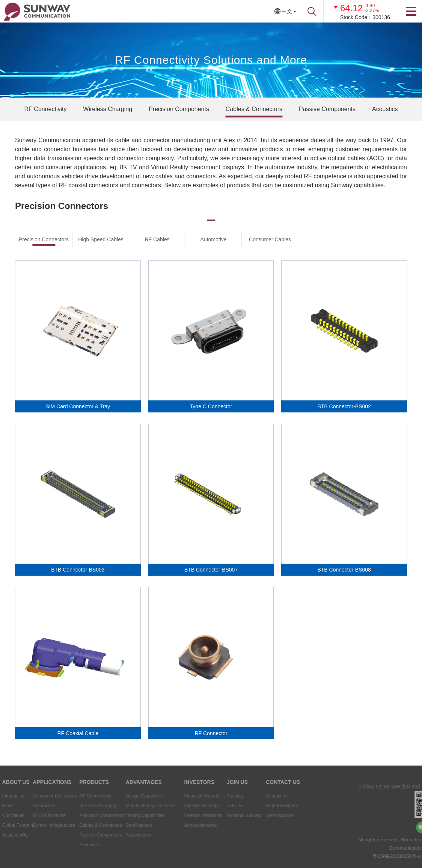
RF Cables (157, 239)
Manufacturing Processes (135, 806)
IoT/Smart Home (35, 815)
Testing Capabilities (129, 815)
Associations (122, 835)
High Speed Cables (101, 239)
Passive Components (327, 109)
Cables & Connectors (254, 109)
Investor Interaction (191, 815)
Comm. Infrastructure (40, 825)
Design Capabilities (129, 796)
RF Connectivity (46, 109)
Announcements (188, 825)
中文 (287, 11)
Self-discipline (270, 815)
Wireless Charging (108, 109)
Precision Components (179, 109)
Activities (224, 806)
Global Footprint (272, 806)
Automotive (214, 239)
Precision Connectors (44, 239)
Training (224, 796)
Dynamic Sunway (233, 815)
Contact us (266, 796)
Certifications (123, 825)
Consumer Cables (270, 239)
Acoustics (385, 109)
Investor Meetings (190, 806)
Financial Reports (189, 796)
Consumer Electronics (41, 796)
